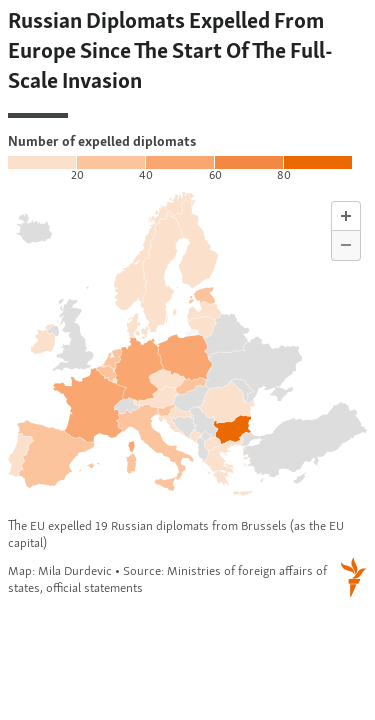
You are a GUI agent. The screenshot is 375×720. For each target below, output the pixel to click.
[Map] (187, 305)
